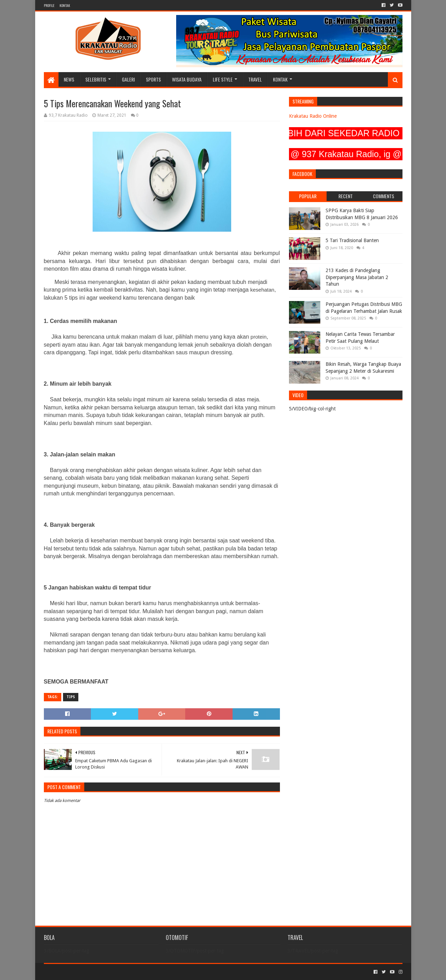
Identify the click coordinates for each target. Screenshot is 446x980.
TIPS (71, 697)
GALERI (128, 79)
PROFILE (49, 5)
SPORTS (153, 79)
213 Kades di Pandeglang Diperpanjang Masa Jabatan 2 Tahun (357, 277)
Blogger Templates (123, 972)
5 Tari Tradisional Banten (352, 240)
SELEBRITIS (96, 79)
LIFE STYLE (223, 79)
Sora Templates (83, 972)
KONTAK (65, 5)
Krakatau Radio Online (313, 116)
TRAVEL (255, 79)
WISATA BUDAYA (187, 79)
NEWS (69, 79)
